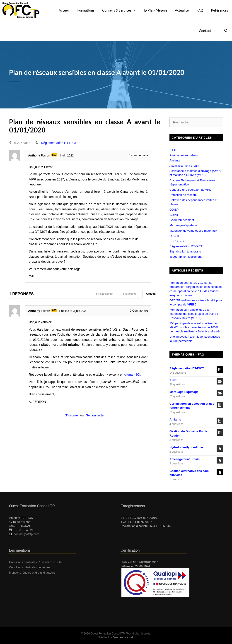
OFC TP (175, 236)
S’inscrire (71, 415)
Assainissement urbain (184, 166)
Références (220, 10)
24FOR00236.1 (149, 562)
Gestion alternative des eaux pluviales (189, 473)
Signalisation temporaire (185, 251)
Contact (209, 31)
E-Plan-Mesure (156, 10)
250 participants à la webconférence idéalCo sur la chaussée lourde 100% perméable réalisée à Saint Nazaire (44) (196, 327)
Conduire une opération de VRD (190, 190)
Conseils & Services (121, 10)
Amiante (175, 160)
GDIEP (174, 210)
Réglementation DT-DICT (59, 143)
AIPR (173, 150)
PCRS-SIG (177, 241)
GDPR (174, 215)
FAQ (200, 10)
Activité (151, 294)
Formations (86, 10)
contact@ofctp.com (26, 534)
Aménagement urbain (184, 155)
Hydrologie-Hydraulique (186, 447)
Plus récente (129, 294)
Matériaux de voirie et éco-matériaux (193, 231)
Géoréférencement (182, 220)
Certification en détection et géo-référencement (192, 406)
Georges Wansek (123, 637)
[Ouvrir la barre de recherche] (226, 31)
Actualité (182, 10)
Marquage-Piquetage (183, 225)
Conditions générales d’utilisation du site (35, 562)
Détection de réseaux (183, 195)
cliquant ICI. (133, 375)
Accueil (64, 10)
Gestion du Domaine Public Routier (189, 433)
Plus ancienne (105, 294)
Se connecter (95, 415)
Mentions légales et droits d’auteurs (32, 573)
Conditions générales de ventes (30, 567)
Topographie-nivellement (186, 257)
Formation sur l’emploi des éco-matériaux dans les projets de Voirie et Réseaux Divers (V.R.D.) (194, 314)
